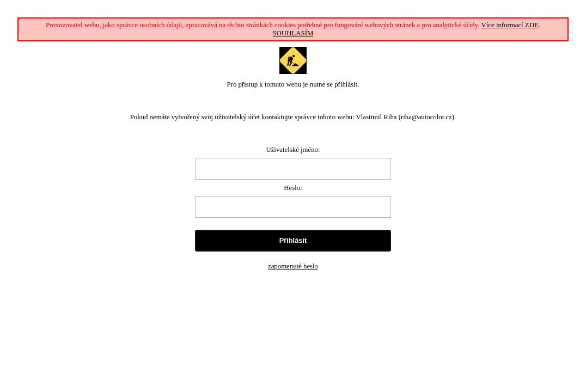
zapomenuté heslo (293, 266)
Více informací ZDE (510, 25)
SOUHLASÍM (293, 33)
